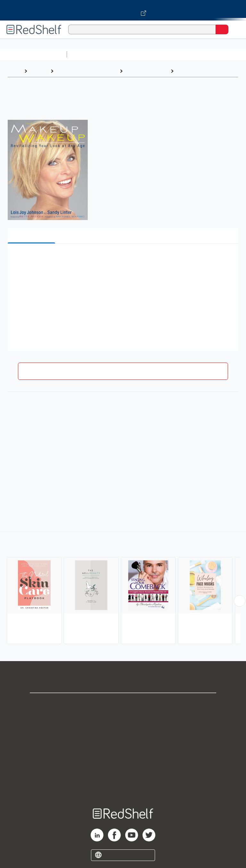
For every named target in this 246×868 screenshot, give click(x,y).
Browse (39, 71)
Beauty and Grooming (202, 71)
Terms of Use (123, 745)
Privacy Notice (123, 731)
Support (123, 717)
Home (14, 71)
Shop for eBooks (123, 703)
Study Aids (86, 54)
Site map (123, 788)
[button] (122, 258)
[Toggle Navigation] (235, 29)
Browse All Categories (33, 54)
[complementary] (123, 589)
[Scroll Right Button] (240, 601)
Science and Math (126, 54)
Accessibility (123, 774)
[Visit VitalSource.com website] (123, 10)
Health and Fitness (147, 71)
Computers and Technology (183, 54)
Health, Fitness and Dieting (86, 71)
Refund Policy (123, 760)
